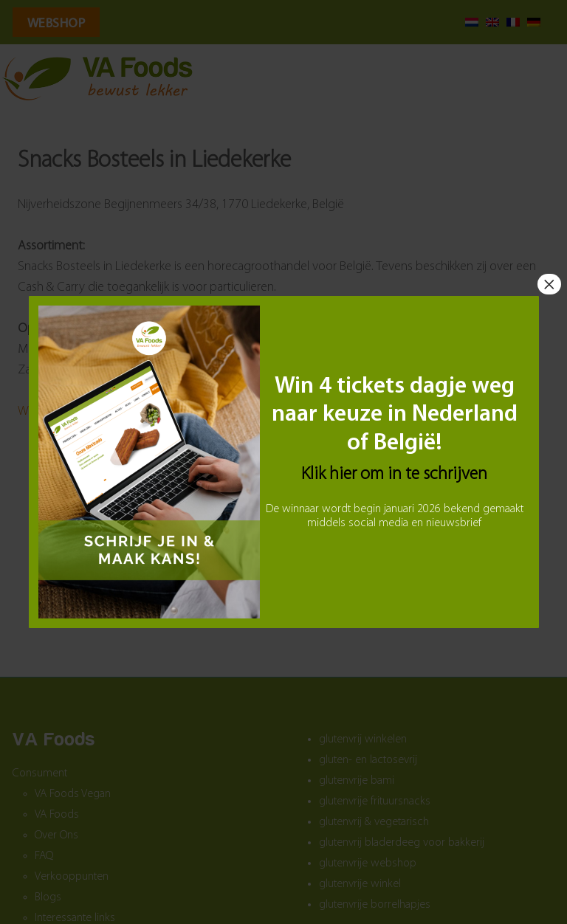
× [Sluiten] (549, 284)
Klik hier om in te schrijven (394, 475)
